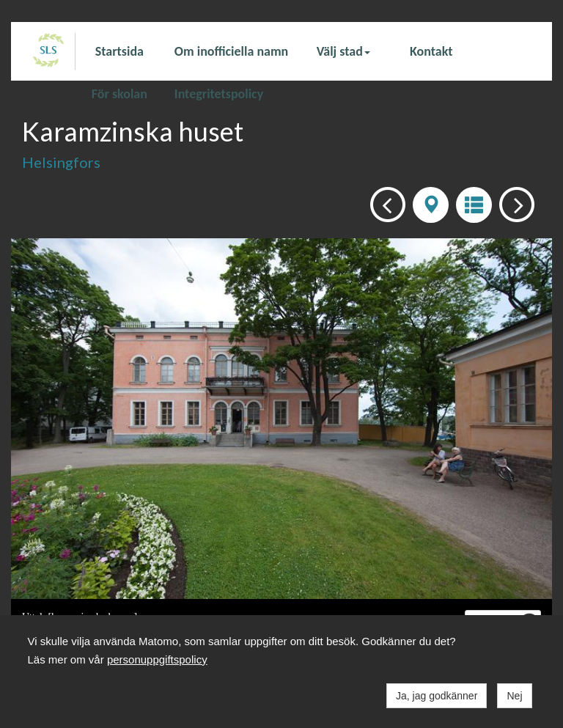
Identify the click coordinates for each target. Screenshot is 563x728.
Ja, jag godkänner (437, 696)
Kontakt (431, 51)
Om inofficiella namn (231, 51)
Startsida (119, 51)
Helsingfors (61, 162)
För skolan (119, 93)
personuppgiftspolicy (157, 659)
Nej (514, 696)
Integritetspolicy (219, 93)
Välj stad (343, 51)
